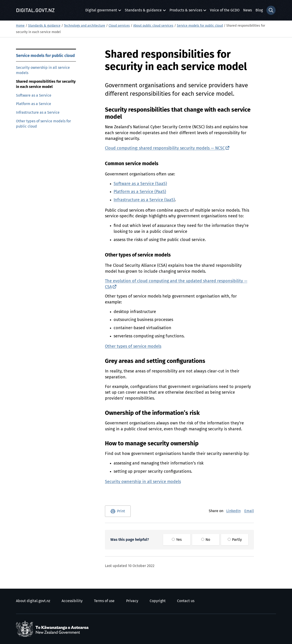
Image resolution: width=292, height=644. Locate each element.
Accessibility (72, 601)
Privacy (132, 601)
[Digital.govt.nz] (35, 10)
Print (121, 511)
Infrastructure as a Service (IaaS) (144, 200)
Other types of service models (133, 346)
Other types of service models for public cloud (43, 124)
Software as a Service (34, 95)
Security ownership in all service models (43, 70)
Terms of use (104, 601)
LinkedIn (233, 511)
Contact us (186, 601)
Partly (235, 540)
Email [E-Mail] (249, 511)
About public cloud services (153, 26)
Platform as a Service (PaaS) (140, 192)
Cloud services (119, 26)
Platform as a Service (34, 104)
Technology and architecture (85, 26)
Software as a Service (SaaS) (140, 184)
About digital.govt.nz (33, 601)
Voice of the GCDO (225, 10)
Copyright (158, 601)
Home (20, 26)
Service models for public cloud (200, 26)
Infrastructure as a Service (38, 113)
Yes (177, 540)
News (248, 10)
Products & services (186, 12)
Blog (259, 10)
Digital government (101, 12)
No (206, 540)
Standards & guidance (143, 12)
